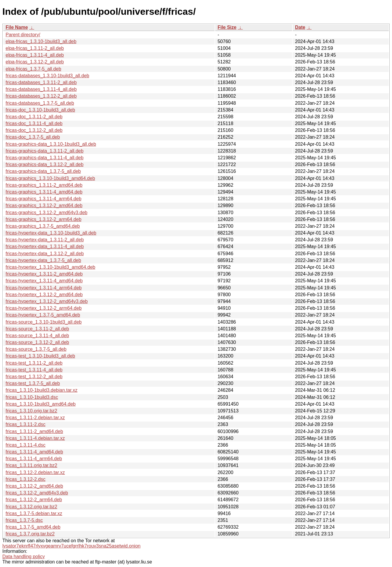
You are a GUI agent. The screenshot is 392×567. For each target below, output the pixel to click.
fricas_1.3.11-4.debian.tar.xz (35, 438)
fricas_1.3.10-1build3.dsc (32, 397)
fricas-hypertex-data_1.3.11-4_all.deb (45, 246)
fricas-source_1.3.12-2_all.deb (37, 342)
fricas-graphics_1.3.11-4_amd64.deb (44, 192)
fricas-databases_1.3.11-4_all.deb (41, 89)
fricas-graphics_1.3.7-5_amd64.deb (43, 226)
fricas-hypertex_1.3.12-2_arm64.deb (44, 308)
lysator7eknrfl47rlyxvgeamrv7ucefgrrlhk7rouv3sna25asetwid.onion (71, 546)
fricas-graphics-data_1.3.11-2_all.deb (45, 151)
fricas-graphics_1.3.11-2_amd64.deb (44, 185)
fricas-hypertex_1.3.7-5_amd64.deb (43, 315)
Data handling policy (24, 557)
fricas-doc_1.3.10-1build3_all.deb (40, 110)
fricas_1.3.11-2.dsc (25, 424)
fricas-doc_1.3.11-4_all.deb (34, 123)
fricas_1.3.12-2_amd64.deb (34, 486)
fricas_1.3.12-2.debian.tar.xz (35, 472)
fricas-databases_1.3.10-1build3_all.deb (47, 76)
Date (300, 27)
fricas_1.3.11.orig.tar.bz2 (31, 465)
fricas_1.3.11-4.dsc (25, 445)
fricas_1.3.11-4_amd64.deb (34, 452)
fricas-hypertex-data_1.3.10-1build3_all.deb (51, 233)
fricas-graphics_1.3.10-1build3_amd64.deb (50, 178)
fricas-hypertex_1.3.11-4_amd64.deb (44, 281)
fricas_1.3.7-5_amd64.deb (33, 527)
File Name (17, 27)
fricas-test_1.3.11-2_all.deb (34, 363)
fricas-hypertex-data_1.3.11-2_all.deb (45, 240)
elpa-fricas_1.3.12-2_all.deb (35, 62)
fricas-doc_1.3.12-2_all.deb (34, 130)
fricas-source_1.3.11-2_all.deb (37, 329)
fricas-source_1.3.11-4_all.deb (37, 336)
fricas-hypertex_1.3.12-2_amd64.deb (44, 295)
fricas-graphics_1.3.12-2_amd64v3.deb (47, 213)
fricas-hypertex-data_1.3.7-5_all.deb (43, 260)
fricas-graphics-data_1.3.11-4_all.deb (45, 158)
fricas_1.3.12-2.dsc (25, 479)
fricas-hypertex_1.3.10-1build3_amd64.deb (50, 267)
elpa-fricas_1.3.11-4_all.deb (35, 55)
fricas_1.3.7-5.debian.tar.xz (34, 513)
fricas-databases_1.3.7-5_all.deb (40, 103)
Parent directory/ (23, 35)
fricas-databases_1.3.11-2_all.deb (41, 82)
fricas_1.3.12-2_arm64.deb (34, 500)
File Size (227, 27)
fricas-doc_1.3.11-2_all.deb (34, 117)
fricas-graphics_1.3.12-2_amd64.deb (44, 205)
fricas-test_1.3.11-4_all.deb (34, 370)
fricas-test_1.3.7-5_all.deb (33, 383)
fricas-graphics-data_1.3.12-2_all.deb (45, 164)
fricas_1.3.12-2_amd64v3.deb (37, 493)
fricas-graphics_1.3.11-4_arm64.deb (43, 199)
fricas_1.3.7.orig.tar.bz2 (30, 534)
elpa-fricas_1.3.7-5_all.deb (33, 69)
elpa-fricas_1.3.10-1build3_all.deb (41, 41)
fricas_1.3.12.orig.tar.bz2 (31, 507)
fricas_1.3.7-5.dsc (24, 520)
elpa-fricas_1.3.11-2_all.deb (35, 48)
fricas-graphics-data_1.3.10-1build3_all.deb (51, 144)
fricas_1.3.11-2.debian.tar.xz (35, 418)
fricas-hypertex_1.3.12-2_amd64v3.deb (47, 301)
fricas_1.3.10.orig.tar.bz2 (31, 411)
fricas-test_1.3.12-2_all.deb (34, 377)
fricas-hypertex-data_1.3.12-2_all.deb (45, 254)
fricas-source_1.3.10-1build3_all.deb (44, 322)
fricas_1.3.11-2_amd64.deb (34, 431)
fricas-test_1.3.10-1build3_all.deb (40, 356)
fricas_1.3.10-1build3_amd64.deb (41, 404)
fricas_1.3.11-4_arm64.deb (34, 459)
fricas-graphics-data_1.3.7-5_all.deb (43, 171)
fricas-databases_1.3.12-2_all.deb (41, 96)
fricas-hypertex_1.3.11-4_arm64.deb (44, 288)
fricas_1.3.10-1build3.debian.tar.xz (42, 390)
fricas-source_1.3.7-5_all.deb (36, 349)
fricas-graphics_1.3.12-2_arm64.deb (43, 219)
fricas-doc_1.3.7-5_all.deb (33, 137)
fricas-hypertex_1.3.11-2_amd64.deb (44, 274)
